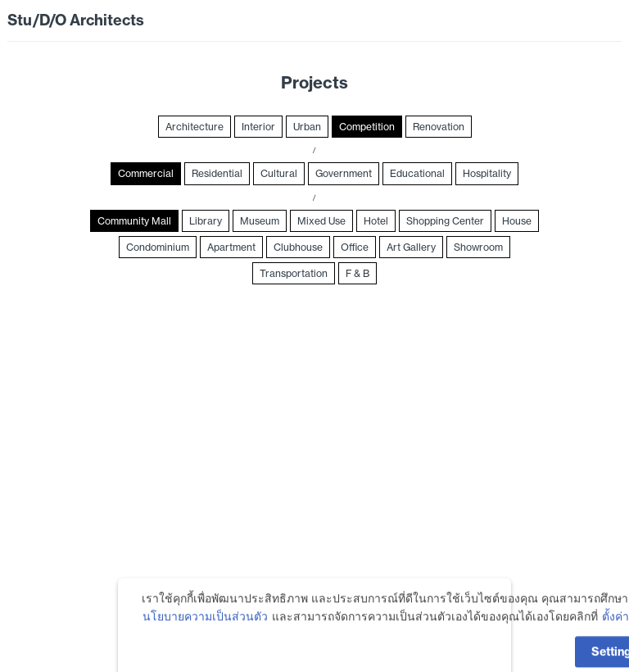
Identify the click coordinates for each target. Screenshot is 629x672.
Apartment (231, 247)
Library (206, 221)
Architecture (195, 127)
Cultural (279, 173)
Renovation (439, 127)
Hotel (376, 221)
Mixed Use (321, 221)
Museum (260, 221)
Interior (258, 127)
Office (355, 247)
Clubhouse (298, 247)
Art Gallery (411, 247)
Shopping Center (445, 221)
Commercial (146, 173)
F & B (357, 273)
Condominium (158, 247)
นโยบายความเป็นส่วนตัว (205, 636)
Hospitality (487, 173)
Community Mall (134, 221)
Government (344, 173)
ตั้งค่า (615, 636)
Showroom (478, 247)
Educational (417, 173)
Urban (307, 127)
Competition (367, 127)
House (517, 221)
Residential (217, 173)
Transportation (294, 273)
